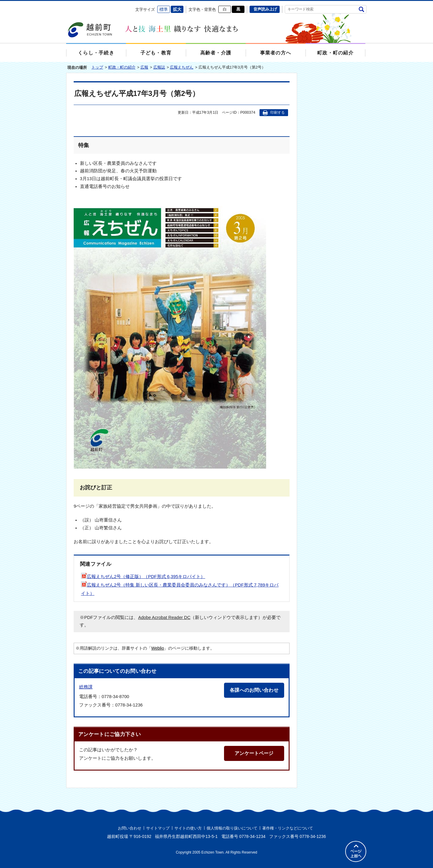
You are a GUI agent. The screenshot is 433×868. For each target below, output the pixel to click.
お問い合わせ (130, 828)
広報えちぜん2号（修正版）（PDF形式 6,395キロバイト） (143, 577)
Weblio (158, 648)
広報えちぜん (182, 67)
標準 (164, 9)
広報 (144, 67)
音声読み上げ (265, 9)
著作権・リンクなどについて (288, 828)
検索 (361, 9)
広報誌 (159, 67)
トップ (97, 67)
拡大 (177, 9)
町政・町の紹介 (122, 67)
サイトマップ (158, 828)
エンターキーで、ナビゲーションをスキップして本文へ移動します (66, 5)
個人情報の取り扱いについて (232, 828)
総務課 (86, 687)
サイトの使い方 (188, 828)
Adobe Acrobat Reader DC (164, 617)
